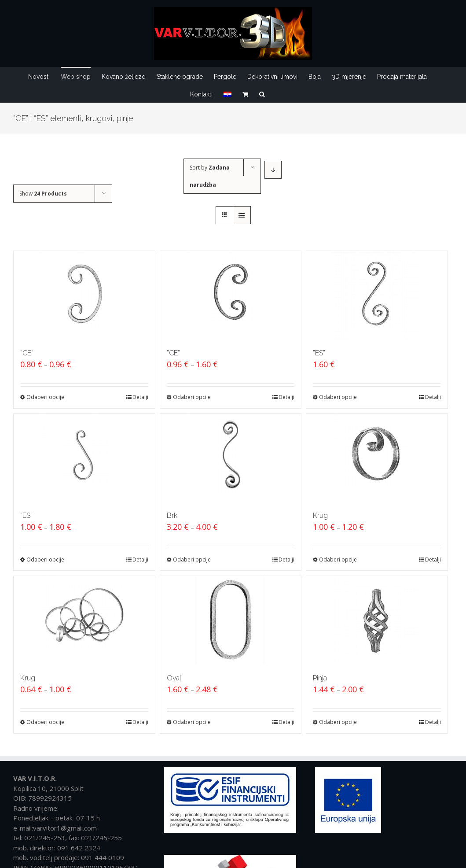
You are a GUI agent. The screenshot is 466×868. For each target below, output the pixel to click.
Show (43, 194)
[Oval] (231, 620)
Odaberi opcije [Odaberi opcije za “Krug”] (338, 560)
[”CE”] (84, 295)
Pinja (320, 678)
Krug (320, 515)
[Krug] (377, 458)
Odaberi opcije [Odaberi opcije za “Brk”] (192, 560)
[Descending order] (273, 170)
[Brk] (231, 458)
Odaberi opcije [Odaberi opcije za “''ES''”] (338, 397)
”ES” (319, 353)
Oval (174, 678)
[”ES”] (377, 295)
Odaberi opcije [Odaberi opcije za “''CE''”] (45, 397)
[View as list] (242, 215)
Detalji (140, 397)
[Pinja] (377, 620)
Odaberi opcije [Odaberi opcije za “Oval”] (192, 722)
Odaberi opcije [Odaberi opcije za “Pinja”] (338, 722)
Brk (172, 515)
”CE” (27, 353)
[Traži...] (262, 93)
